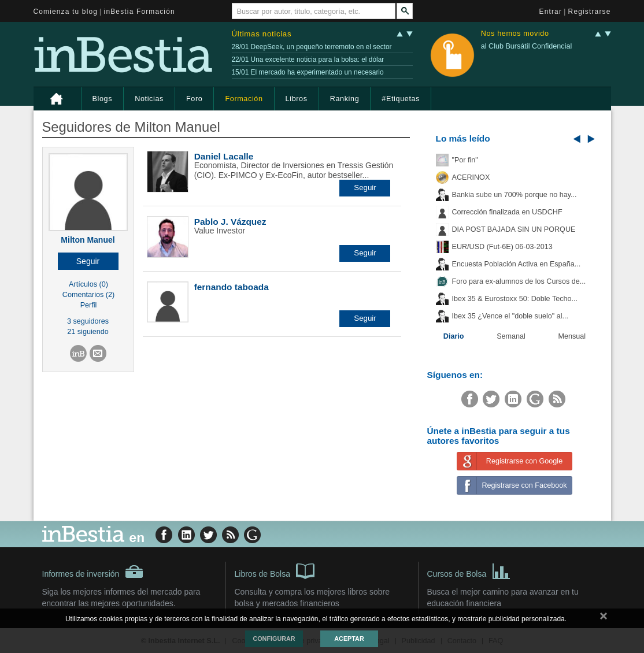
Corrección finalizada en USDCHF (507, 212)
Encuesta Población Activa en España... (517, 264)
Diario (454, 336)
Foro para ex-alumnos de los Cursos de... (519, 281)
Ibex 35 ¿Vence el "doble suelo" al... (510, 316)
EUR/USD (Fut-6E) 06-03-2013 (502, 247)
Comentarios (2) (88, 295)
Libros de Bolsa (275, 570)
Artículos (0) (88, 284)
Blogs (103, 99)
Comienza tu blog (66, 12)
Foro (194, 99)
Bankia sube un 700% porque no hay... (515, 195)
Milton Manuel (88, 240)
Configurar (274, 639)
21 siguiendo (88, 332)
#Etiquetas (401, 99)
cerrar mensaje (604, 618)
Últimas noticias (262, 34)
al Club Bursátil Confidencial (527, 46)
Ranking (345, 99)
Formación (244, 99)
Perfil (89, 305)
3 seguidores (88, 321)
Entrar (551, 12)
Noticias (149, 99)
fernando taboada (232, 287)
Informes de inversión (93, 572)
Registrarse (590, 12)
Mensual (572, 336)
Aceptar (349, 639)
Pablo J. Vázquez (230, 222)
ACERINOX (471, 177)
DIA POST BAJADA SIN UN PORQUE (514, 229)
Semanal (511, 336)
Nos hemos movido (515, 34)
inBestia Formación (140, 12)
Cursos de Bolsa (469, 570)
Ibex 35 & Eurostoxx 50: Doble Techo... (515, 299)
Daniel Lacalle (224, 156)
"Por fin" (465, 160)
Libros (297, 99)
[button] (88, 261)
